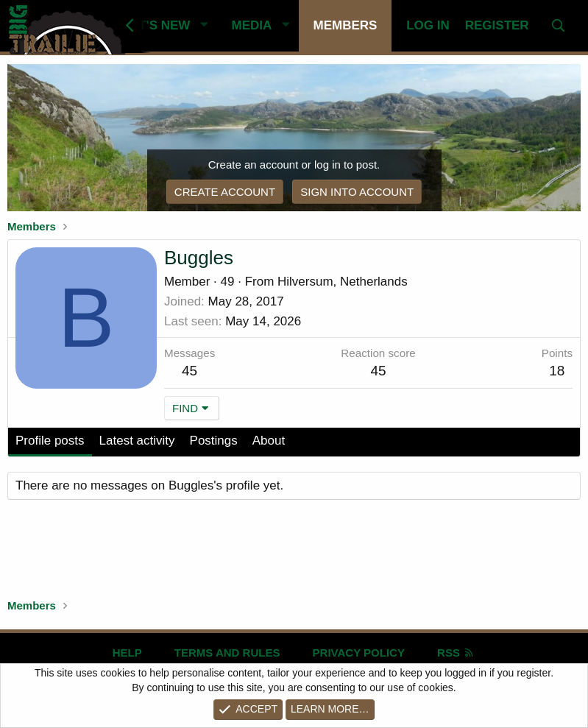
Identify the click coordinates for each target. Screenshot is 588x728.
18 (557, 371)
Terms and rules (227, 653)
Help (127, 653)
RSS (456, 653)
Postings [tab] (214, 441)
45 (189, 371)
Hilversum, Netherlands (343, 282)
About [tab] (269, 441)
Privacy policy (359, 653)
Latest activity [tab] (137, 441)
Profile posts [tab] (50, 441)
